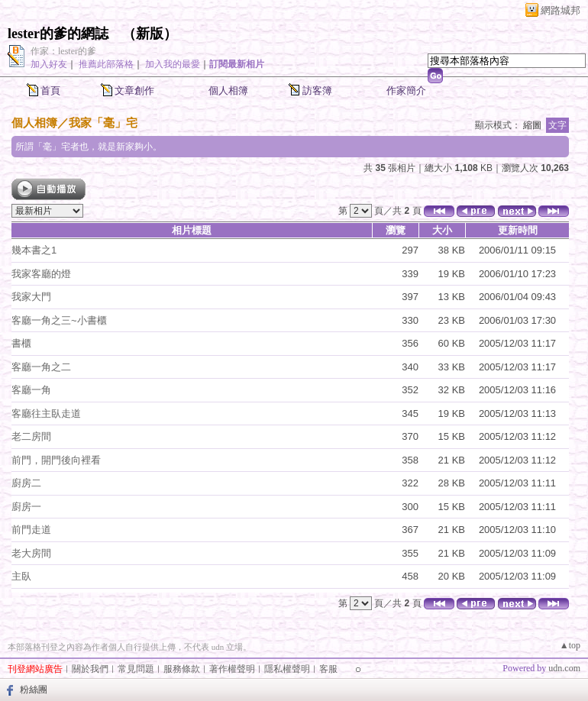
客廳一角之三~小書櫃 (59, 320)
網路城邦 (561, 10)
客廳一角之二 (41, 367)
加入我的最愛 (173, 64)
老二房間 (31, 436)
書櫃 (21, 343)
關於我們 (90, 669)
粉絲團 (34, 690)
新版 (150, 34)
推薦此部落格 (106, 64)
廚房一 (26, 507)
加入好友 (49, 64)
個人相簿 (228, 90)
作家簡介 (406, 90)
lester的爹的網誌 (58, 34)
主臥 (21, 576)
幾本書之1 (34, 250)
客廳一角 (31, 390)
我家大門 (31, 297)
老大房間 (31, 553)
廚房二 (26, 483)
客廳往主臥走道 (46, 413)
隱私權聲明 (287, 669)
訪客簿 (317, 90)
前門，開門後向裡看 (56, 460)
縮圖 (532, 125)
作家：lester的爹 (63, 51)
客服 (328, 669)
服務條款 (182, 669)
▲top (570, 645)
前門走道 (31, 530)
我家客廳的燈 (41, 274)
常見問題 (136, 669)
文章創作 (134, 90)
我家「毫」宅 (103, 123)
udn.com (564, 668)
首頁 (50, 90)
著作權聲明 (232, 669)
